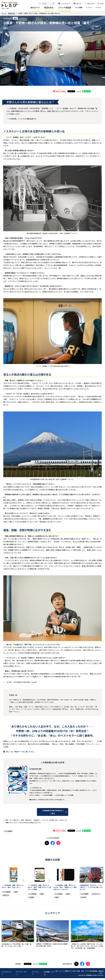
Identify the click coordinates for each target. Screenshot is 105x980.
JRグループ (96, 894)
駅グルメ (6, 895)
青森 (57, 897)
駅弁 (16, 891)
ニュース (89, 7)
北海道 (32, 897)
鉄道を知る (49, 7)
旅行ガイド (35, 7)
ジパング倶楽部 (64, 7)
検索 (53, 4)
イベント (98, 7)
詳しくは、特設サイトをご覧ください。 (21, 752)
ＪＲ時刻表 (95, 27)
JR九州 (84, 897)
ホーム (4, 13)
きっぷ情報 (79, 7)
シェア (79, 91)
